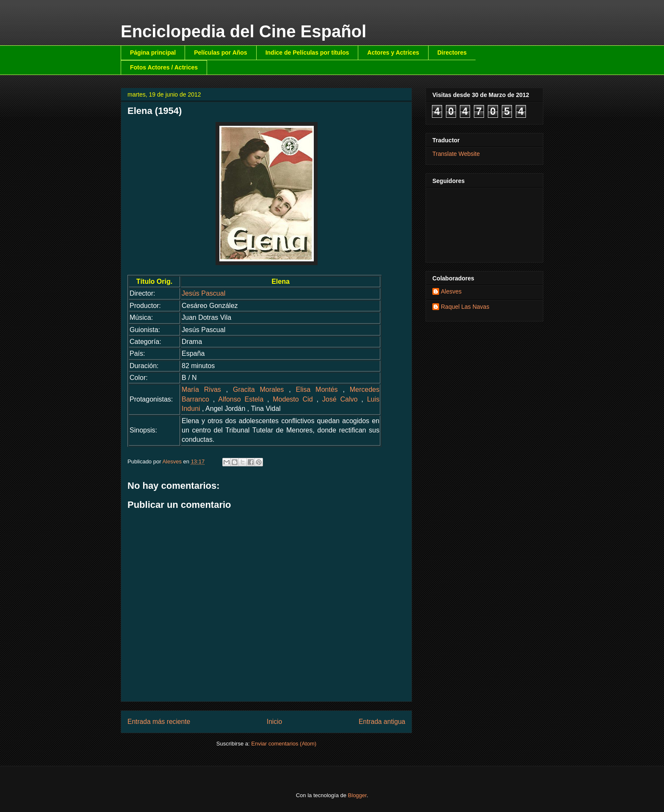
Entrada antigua (382, 722)
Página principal (153, 53)
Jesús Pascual (203, 293)
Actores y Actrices (393, 53)
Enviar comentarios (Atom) (284, 744)
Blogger (357, 795)
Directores (452, 53)
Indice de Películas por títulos (307, 53)
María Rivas (201, 389)
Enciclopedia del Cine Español (243, 31)
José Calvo (340, 399)
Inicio (274, 722)
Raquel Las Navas (465, 307)
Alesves (451, 291)
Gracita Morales (258, 389)
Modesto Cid (293, 399)
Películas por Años (221, 53)
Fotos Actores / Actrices (164, 67)
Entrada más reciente (159, 722)
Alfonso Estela (241, 399)
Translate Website (456, 154)
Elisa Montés (317, 389)
